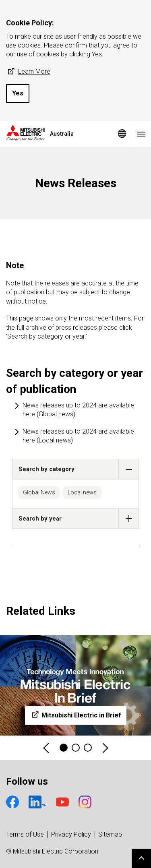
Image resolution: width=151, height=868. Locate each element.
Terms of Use (25, 834)
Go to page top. (141, 858)
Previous (47, 748)
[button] (129, 469)
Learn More (28, 72)
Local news (82, 492)
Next (105, 748)
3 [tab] (88, 748)
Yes (18, 93)
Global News (39, 492)
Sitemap (110, 834)
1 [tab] (64, 748)
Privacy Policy (71, 834)
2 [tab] (76, 748)
